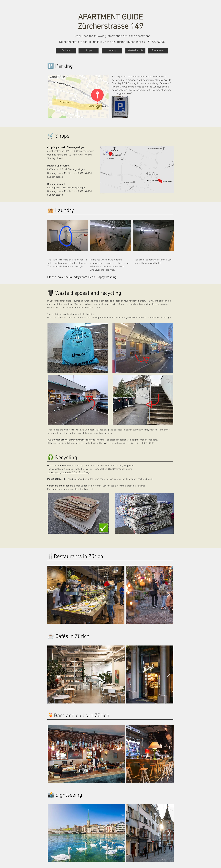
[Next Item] (168, 595)
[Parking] (66, 51)
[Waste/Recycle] (135, 51)
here (142, 486)
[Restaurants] (158, 51)
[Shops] (89, 51)
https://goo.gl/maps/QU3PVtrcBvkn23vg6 (69, 473)
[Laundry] (112, 51)
